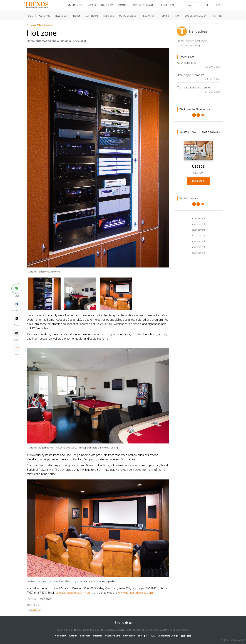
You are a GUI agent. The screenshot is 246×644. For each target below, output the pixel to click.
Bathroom (92, 16)
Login (219, 5)
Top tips (165, 16)
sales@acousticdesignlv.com (74, 593)
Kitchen (76, 16)
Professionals (144, 5)
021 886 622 (65, 630)
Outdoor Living (128, 16)
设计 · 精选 (217, 16)
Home (30, 16)
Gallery (107, 5)
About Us (167, 5)
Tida (177, 16)
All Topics (44, 16)
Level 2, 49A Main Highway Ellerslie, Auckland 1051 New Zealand (156, 630)
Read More (198, 181)
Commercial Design (196, 16)
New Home (61, 16)
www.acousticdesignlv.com (136, 593)
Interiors (108, 16)
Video (92, 5)
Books (123, 5)
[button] (17, 288)
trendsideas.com (111, 630)
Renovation (148, 16)
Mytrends (75, 5)
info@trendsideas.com (87, 630)
